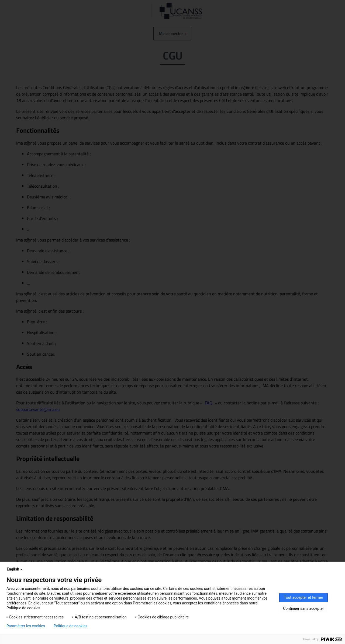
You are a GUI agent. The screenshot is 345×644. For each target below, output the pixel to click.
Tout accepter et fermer (303, 597)
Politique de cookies (70, 626)
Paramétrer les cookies (26, 626)
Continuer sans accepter (303, 608)
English (15, 569)
